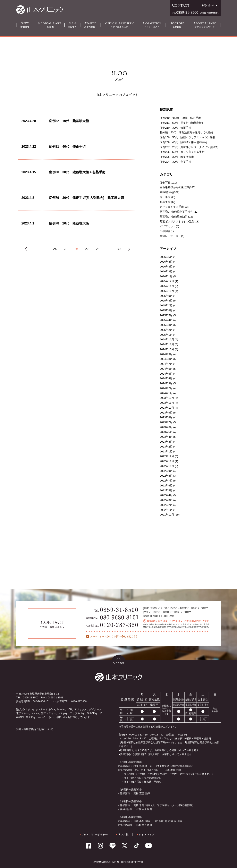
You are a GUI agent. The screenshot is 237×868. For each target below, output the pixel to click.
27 (87, 249)
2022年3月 (166, 500)
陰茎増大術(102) (170, 192)
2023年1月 (166, 452)
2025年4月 (166, 320)
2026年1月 (166, 276)
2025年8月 (166, 301)
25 (66, 249)
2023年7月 (166, 422)
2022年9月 (166, 471)
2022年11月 (167, 461)
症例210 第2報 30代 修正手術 (180, 118)
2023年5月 (166, 432)
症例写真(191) (168, 183)
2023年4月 (166, 437)
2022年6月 (166, 486)
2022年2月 (166, 505)
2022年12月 (167, 456)
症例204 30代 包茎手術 (175, 162)
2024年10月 (167, 349)
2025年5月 (166, 315)
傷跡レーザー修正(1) (172, 236)
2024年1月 (166, 393)
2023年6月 (166, 427)
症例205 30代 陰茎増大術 (177, 157)
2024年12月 (167, 339)
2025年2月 (166, 330)
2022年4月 (166, 495)
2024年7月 (166, 364)
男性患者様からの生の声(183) (177, 187)
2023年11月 (167, 403)
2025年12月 (167, 281)
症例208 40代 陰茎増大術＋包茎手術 (183, 142)
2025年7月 (166, 305)
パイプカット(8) (169, 226)
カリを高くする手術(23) (174, 207)
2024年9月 (166, 354)
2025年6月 (166, 310)
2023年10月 (167, 408)
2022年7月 (166, 481)
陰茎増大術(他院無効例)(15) (176, 217)
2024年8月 (166, 359)
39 (119, 249)
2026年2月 (166, 271)
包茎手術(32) (167, 202)
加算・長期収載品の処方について (35, 729)
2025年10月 (167, 291)
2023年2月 (166, 447)
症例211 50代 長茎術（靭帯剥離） (182, 123)
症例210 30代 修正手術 (175, 128)
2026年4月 (166, 262)
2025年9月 (166, 296)
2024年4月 (166, 378)
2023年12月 (167, 398)
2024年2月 (166, 388)
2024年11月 (167, 344)
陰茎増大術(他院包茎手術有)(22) (179, 212)
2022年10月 (167, 466)
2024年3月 (166, 383)
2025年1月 (166, 335)
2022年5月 (166, 490)
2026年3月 (166, 267)
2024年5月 (166, 374)
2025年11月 (167, 286)
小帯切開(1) (167, 231)
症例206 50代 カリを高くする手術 (182, 152)
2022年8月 (166, 476)
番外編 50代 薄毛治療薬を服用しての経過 (187, 132)
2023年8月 (166, 417)
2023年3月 (166, 442)
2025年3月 (166, 325)
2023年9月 (166, 413)
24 (55, 249)
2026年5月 (166, 257)
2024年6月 (166, 369)
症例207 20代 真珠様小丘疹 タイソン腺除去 (189, 147)
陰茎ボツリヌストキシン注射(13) (179, 222)
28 (98, 249)
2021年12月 (167, 515)
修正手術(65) (167, 197)
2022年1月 (166, 510)
